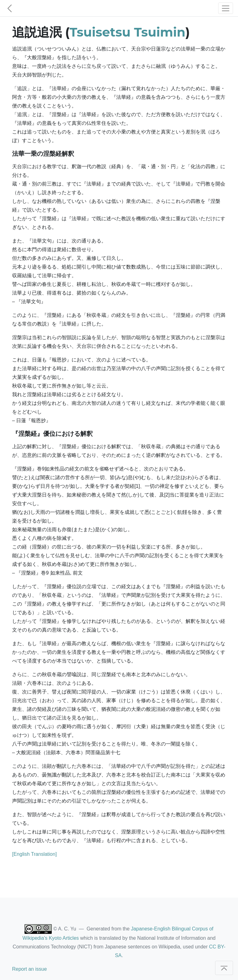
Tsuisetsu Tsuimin (128, 32)
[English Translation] (34, 854)
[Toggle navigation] (226, 8)
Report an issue (29, 969)
